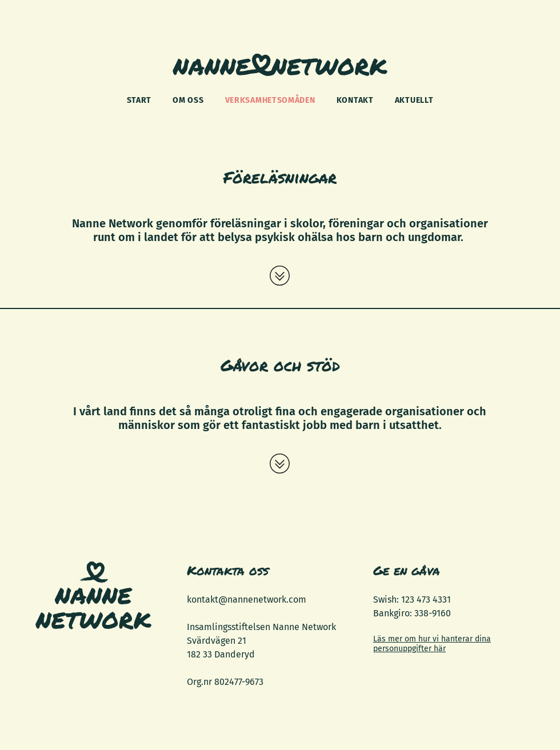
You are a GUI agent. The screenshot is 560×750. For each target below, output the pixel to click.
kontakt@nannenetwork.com (247, 599)
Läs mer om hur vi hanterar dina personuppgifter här (432, 644)
